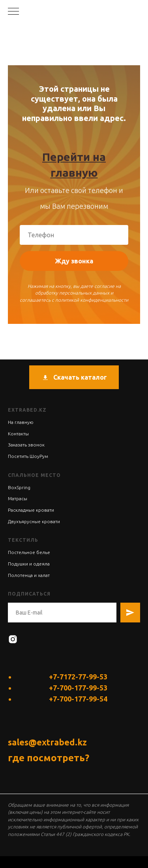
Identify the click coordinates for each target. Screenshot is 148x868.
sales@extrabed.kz (47, 742)
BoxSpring (19, 487)
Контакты (18, 434)
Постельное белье (29, 552)
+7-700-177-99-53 (78, 688)
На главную (21, 422)
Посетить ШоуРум (28, 456)
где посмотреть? (49, 758)
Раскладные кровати (31, 510)
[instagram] (13, 639)
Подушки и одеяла (29, 564)
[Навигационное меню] (13, 12)
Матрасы (18, 498)
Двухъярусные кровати (34, 521)
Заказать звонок (26, 445)
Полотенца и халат (29, 575)
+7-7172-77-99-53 (78, 677)
